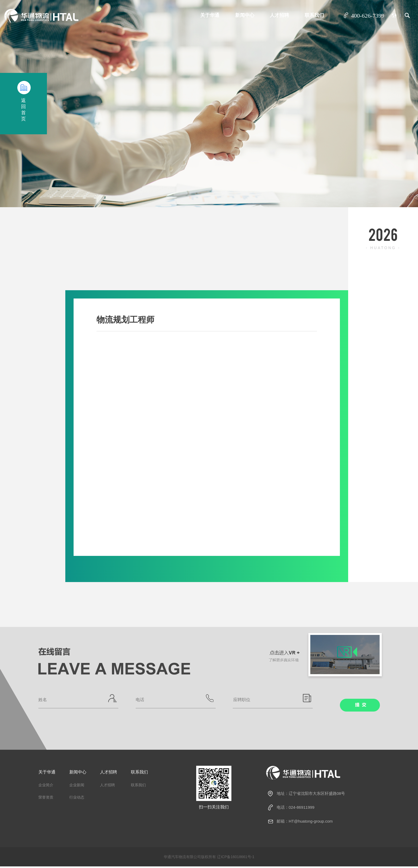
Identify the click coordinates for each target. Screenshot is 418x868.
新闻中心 (243, 15)
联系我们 (314, 15)
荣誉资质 (46, 799)
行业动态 (77, 799)
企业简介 (46, 787)
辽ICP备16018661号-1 (236, 858)
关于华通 (207, 15)
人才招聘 (278, 15)
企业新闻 (77, 787)
